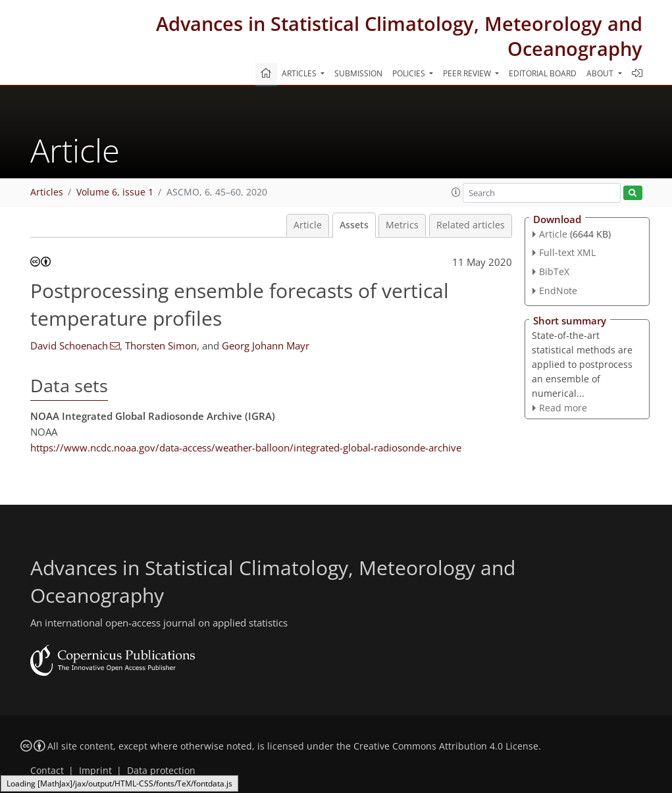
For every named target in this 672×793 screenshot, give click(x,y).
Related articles (471, 225)
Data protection (161, 771)
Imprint (95, 771)
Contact (47, 771)
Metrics (402, 225)
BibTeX (554, 271)
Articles (47, 192)
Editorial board (543, 73)
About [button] (601, 73)
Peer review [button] (468, 73)
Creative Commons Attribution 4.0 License (446, 746)
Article (308, 225)
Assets (354, 225)
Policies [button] (410, 73)
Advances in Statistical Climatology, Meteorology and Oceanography (399, 36)
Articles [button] (300, 73)
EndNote (558, 291)
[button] (456, 192)
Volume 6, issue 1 (115, 192)
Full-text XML (567, 252)
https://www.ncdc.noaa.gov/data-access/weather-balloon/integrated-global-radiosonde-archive (246, 448)
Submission (358, 73)
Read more (563, 408)
